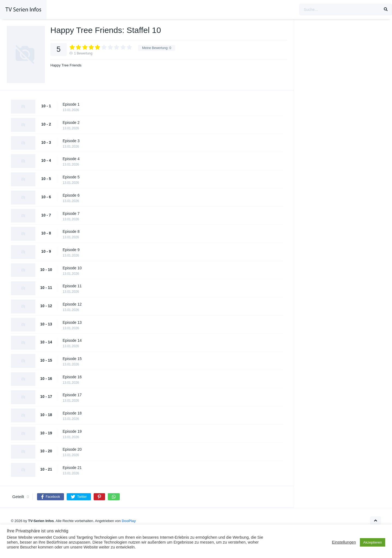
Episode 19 (72, 431)
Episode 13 (72, 322)
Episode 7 (71, 214)
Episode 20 (72, 449)
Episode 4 (71, 159)
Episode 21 (72, 468)
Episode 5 (71, 177)
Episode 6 (71, 195)
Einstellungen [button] (344, 542)
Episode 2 (71, 123)
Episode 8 (71, 231)
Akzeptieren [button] (373, 542)
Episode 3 (71, 141)
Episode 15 (72, 359)
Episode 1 (71, 104)
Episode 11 (72, 286)
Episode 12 (72, 304)
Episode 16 (72, 377)
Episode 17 (72, 395)
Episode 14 (72, 340)
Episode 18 (72, 413)
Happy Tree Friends (66, 65)
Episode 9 (71, 250)
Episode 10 (72, 268)
